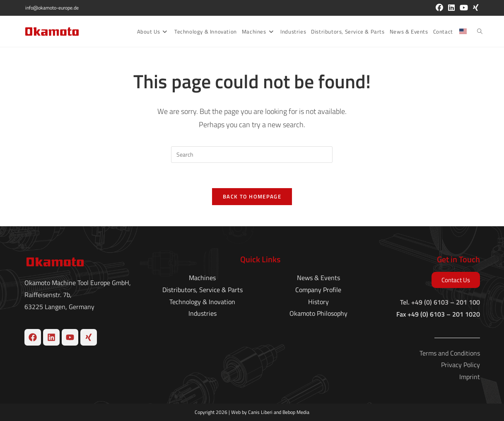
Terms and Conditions (450, 353)
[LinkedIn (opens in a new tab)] (451, 8)
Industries (203, 313)
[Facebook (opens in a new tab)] (439, 8)
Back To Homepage (252, 196)
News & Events (318, 278)
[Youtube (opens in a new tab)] (464, 8)
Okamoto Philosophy (318, 313)
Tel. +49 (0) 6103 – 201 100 (440, 302)
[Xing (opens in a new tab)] (475, 8)
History (318, 301)
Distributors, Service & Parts (203, 290)
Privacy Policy (461, 365)
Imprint (470, 377)
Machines (202, 278)
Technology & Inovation (202, 301)
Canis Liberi (260, 412)
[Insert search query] (252, 155)
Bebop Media (296, 412)
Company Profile (318, 290)
